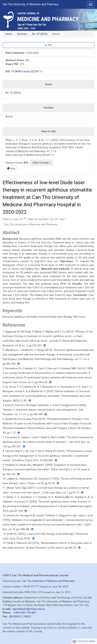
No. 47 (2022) (40, 34)
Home (9, 34)
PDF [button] (48, 45)
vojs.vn (92, 641)
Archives (22, 34)
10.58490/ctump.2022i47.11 (27, 71)
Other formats (41, 163)
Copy (11, 168)
